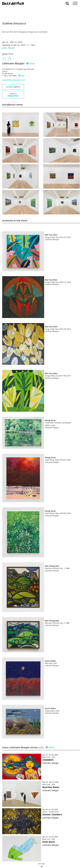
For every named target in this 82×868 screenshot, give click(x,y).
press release (8, 48)
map (21, 76)
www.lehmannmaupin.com (14, 80)
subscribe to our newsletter (17, 858)
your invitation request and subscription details (17, 852)
